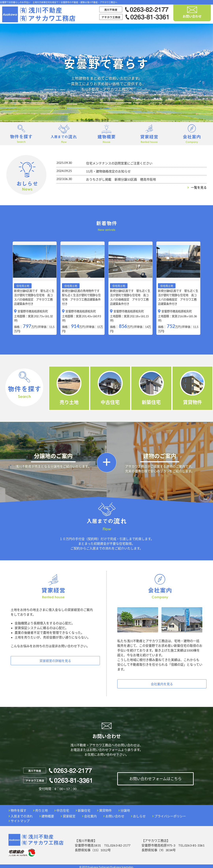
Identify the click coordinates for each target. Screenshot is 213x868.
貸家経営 (68, 815)
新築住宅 (83, 809)
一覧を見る (197, 187)
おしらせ (138, 815)
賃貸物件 (104, 809)
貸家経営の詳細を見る (55, 659)
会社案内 (89, 815)
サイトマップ (19, 819)
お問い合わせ (192, 12)
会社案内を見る (162, 683)
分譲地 (124, 809)
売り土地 (40, 809)
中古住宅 (62, 809)
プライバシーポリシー (169, 815)
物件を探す (17, 809)
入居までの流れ (21, 815)
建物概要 (47, 815)
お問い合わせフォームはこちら (155, 777)
